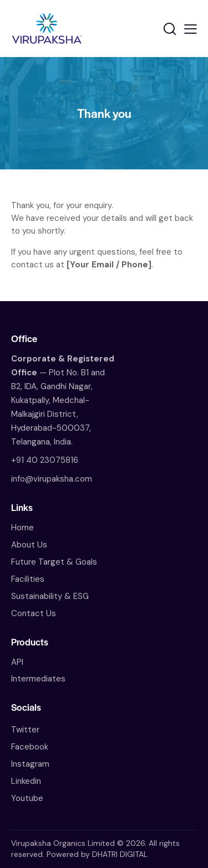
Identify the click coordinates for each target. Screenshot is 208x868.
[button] (191, 29)
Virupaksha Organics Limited (63, 843)
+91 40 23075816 (45, 460)
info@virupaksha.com (52, 479)
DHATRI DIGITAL (120, 854)
